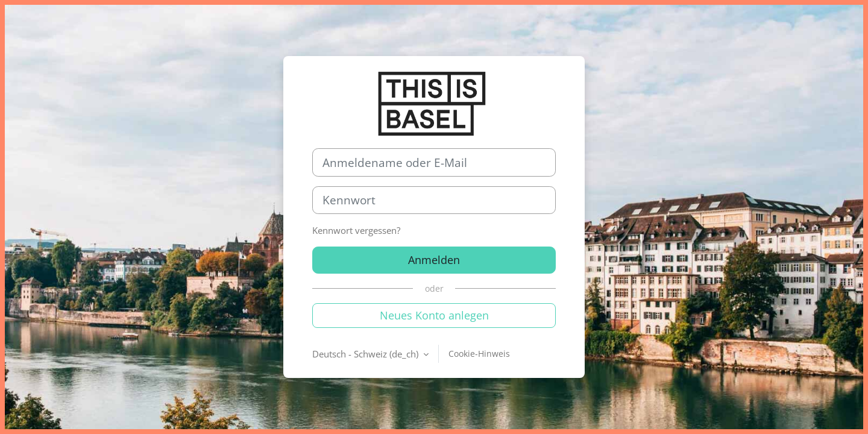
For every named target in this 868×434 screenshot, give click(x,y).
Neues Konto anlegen (434, 315)
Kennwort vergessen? (356, 230)
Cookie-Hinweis (479, 354)
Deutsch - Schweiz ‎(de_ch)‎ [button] (366, 354)
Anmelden (434, 260)
